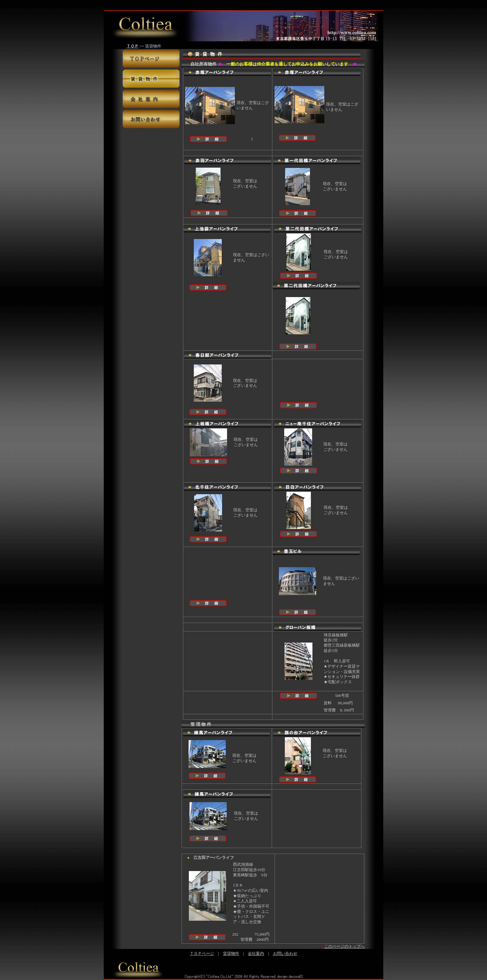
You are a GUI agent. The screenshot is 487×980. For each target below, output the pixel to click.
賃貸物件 (231, 953)
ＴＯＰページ (202, 953)
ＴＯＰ (132, 46)
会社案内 (256, 953)
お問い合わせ (285, 953)
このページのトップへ (344, 946)
